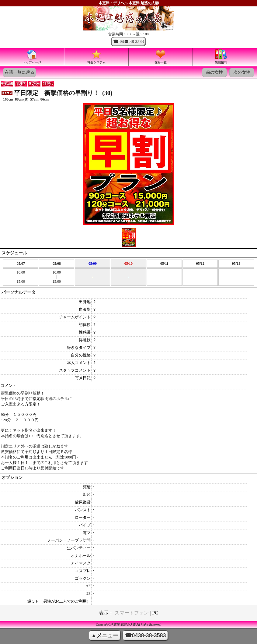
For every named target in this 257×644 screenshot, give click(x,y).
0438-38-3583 (132, 42)
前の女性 (214, 72)
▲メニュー (105, 635)
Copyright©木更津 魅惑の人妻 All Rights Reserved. (128, 625)
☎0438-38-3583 (145, 635)
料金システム (96, 56)
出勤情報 (221, 56)
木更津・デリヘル (113, 3)
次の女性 (242, 72)
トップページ (32, 56)
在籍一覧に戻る (19, 72)
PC (155, 613)
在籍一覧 (161, 56)
